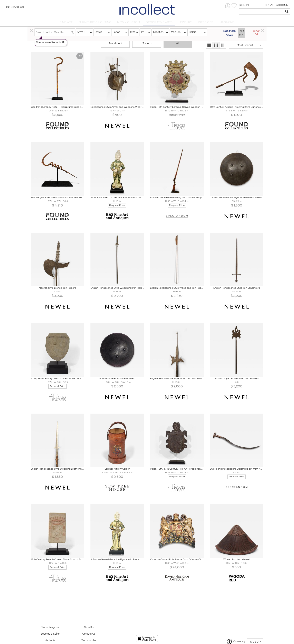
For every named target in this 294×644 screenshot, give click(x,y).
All (178, 43)
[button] (228, 6)
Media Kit (50, 640)
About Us (89, 627)
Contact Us (15, 7)
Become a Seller (50, 634)
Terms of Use (89, 640)
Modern (147, 43)
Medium (176, 32)
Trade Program (50, 627)
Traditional (115, 43)
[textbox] (261, 11)
